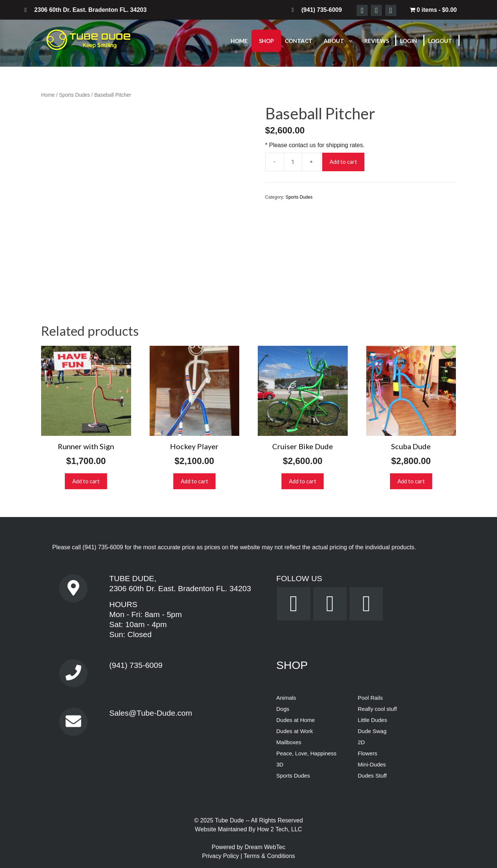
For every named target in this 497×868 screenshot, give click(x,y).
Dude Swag (372, 731)
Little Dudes (372, 720)
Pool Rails (370, 698)
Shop (266, 41)
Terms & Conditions (269, 856)
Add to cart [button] (86, 481)
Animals (286, 698)
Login (408, 41)
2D (361, 742)
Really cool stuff (377, 709)
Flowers (368, 753)
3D (280, 764)
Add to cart (343, 162)
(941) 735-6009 (103, 547)
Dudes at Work (295, 731)
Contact (299, 41)
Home (239, 41)
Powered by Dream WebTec (249, 847)
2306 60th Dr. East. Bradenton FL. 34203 (180, 588)
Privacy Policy (221, 856)
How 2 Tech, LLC (280, 829)
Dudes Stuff (372, 776)
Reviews (377, 41)
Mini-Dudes (372, 764)
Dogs (283, 709)
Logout (440, 41)
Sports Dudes (74, 95)
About (342, 41)
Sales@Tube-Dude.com (151, 713)
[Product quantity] (293, 162)
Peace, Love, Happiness (306, 753)
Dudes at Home (296, 720)
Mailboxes (289, 742)
